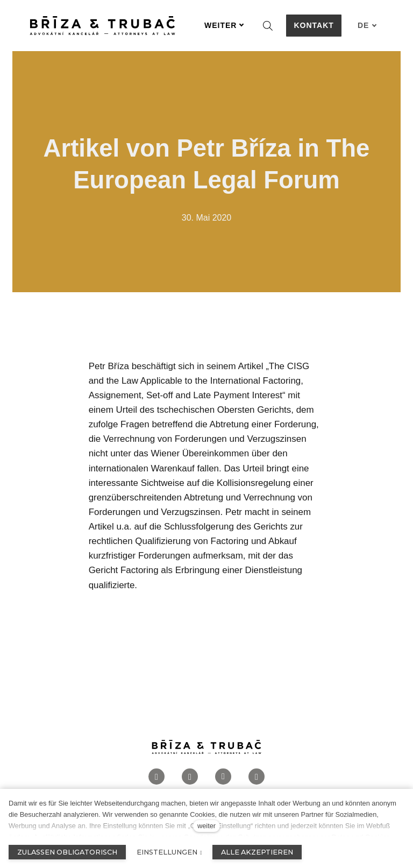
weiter (206, 826)
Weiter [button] (224, 25)
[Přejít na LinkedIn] (223, 781)
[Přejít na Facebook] (156, 781)
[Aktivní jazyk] (367, 26)
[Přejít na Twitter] (257, 781)
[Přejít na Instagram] (190, 781)
